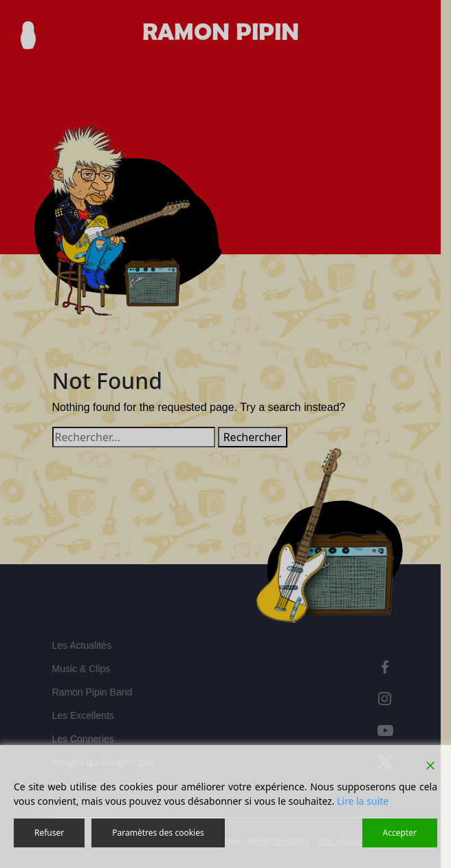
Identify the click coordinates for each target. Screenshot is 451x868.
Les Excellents (88, 715)
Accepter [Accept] (400, 833)
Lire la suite (363, 801)
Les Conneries (88, 739)
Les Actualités (87, 645)
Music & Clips (86, 669)
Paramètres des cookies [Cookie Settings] (158, 833)
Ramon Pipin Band (97, 692)
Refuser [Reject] (49, 833)
